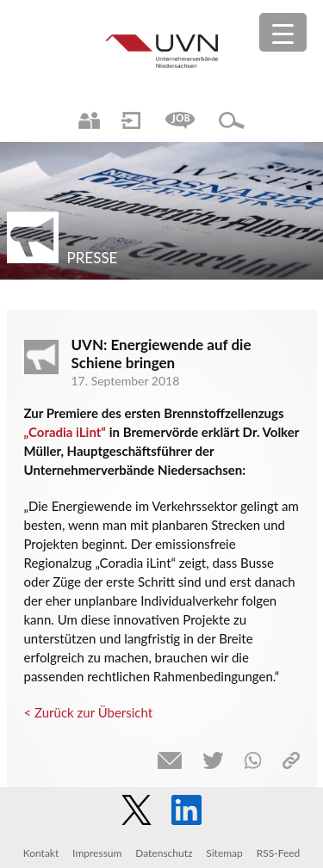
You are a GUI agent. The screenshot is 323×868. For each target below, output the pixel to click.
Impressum (97, 853)
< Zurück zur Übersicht (89, 712)
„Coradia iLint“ (65, 432)
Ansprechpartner (89, 120)
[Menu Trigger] (283, 32)
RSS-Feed (279, 853)
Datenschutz (164, 853)
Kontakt (41, 853)
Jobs (180, 120)
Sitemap (224, 853)
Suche (232, 120)
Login (131, 120)
